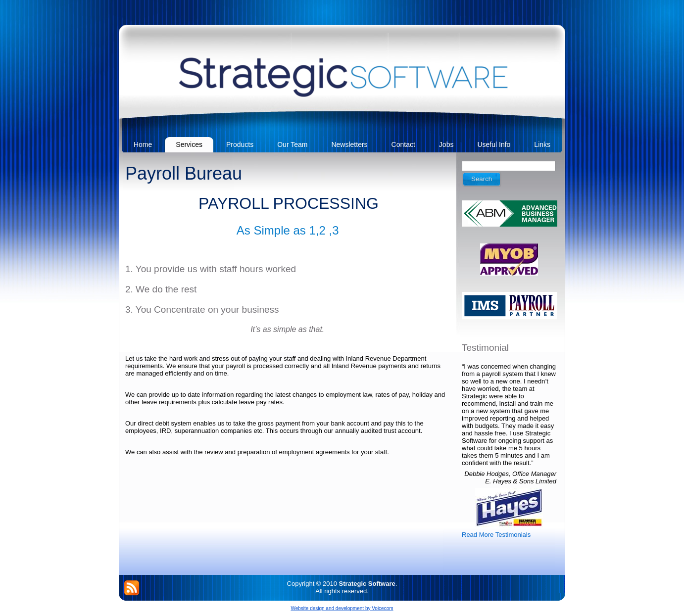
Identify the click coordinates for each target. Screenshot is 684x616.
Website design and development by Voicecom (342, 608)
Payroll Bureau (184, 173)
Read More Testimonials (496, 535)
